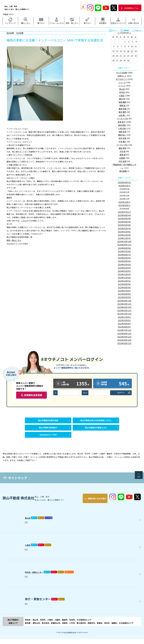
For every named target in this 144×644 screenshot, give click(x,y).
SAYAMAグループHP (48, 441)
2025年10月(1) (124, 202)
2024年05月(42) (124, 258)
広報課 (122, 158)
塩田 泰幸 (122, 148)
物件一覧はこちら (14, 240)
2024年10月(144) (124, 241)
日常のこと (122, 76)
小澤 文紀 (122, 128)
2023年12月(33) (124, 274)
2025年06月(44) (124, 215)
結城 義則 (122, 102)
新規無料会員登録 (33, 395)
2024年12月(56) (124, 235)
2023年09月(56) (124, 284)
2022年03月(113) (124, 343)
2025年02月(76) (124, 228)
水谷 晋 (122, 151)
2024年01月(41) (124, 271)
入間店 (121, 96)
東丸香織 (123, 171)
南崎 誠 (122, 155)
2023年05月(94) (124, 297)
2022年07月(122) (124, 330)
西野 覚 (122, 105)
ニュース (122, 82)
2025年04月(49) (124, 222)
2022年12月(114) (124, 314)
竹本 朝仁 (122, 142)
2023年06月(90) (124, 294)
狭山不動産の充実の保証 (48, 422)
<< (119, 33)
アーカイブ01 (123, 119)
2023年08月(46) (124, 288)
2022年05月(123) (124, 337)
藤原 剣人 (122, 135)
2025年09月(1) (124, 205)
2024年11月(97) (124, 238)
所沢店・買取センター (39, 577)
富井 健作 (122, 112)
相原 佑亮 (122, 132)
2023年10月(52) (124, 281)
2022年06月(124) (124, 334)
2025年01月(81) (124, 232)
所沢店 (122, 92)
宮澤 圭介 (122, 122)
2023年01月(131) (124, 310)
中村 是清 (122, 161)
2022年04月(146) (124, 340)
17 (132, 51)
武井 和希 (122, 138)
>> (130, 33)
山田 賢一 (122, 115)
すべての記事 (121, 73)
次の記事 (20, 33)
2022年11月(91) (124, 317)
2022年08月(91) (124, 327)
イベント (122, 86)
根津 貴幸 (122, 125)
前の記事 (10, 33)
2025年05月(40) (124, 219)
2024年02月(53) (124, 268)
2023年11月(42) (124, 278)
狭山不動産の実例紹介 (48, 431)
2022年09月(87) (124, 324)
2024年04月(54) (124, 261)
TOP (139, 484)
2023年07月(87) (124, 291)
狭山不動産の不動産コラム (96, 431)
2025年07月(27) (124, 212)
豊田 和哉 (122, 109)
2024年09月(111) (124, 245)
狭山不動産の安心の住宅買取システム (96, 422)
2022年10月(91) (124, 320)
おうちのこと (121, 79)
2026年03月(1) (124, 186)
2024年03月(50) (124, 265)
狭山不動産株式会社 (70, 638)
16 (128, 51)
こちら (24, 221)
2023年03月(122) (124, 304)
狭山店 (122, 89)
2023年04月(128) (124, 301)
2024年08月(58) (124, 248)
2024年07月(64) (124, 251)
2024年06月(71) (124, 255)
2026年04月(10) (124, 182)
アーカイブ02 (122, 145)
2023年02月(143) (124, 307)
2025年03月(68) (124, 225)
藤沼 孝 (122, 99)
